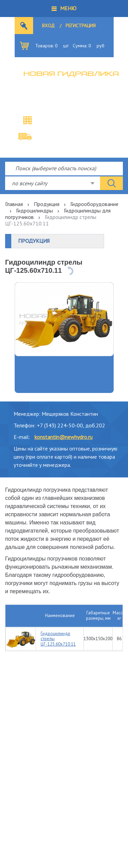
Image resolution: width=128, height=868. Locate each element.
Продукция (47, 204)
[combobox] (53, 183)
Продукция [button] (34, 241)
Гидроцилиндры (34, 210)
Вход (48, 26)
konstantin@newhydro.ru (63, 437)
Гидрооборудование (94, 204)
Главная (14, 204)
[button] (64, 9)
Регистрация (81, 26)
